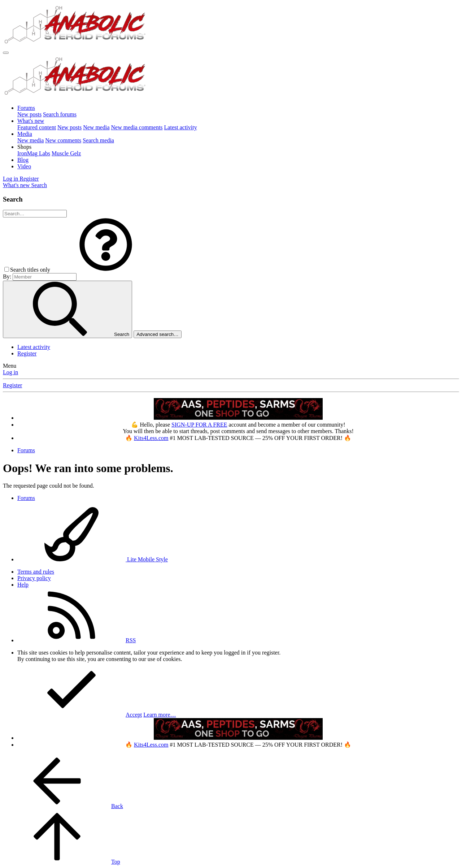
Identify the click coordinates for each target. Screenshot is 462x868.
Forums (26, 108)
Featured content (37, 127)
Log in (10, 372)
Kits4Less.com (151, 438)
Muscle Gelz (66, 153)
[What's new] (17, 185)
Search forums (60, 114)
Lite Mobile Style (93, 559)
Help (23, 585)
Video (24, 166)
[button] (24, 147)
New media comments (137, 127)
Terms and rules (36, 572)
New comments (63, 140)
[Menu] (6, 53)
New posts (29, 114)
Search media (98, 140)
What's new (31, 121)
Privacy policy (34, 578)
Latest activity (181, 127)
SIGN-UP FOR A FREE (199, 425)
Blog (23, 160)
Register (27, 353)
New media (96, 127)
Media (25, 134)
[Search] (39, 185)
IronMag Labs (34, 153)
